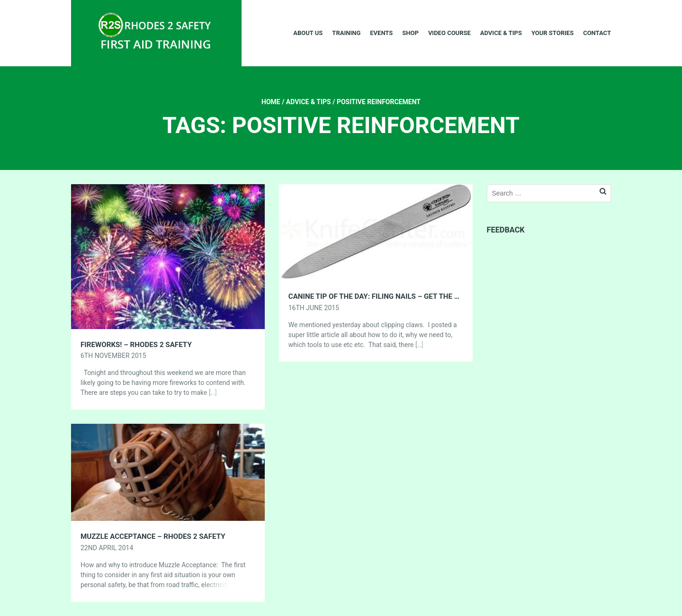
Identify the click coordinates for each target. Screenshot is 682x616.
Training (346, 33)
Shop (410, 33)
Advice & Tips (501, 33)
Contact (597, 33)
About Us (308, 33)
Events (381, 33)
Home (271, 102)
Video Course (449, 33)
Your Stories (552, 33)
